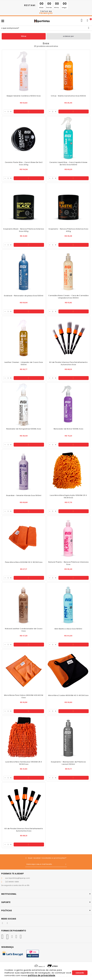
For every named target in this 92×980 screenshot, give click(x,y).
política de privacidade (42, 975)
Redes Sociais (9, 919)
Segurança (7, 947)
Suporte (46, 902)
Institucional (46, 894)
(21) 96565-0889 (12, 882)
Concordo (80, 973)
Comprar (28, 112)
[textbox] (46, 28)
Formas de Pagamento (14, 931)
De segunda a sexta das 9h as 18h (15, 885)
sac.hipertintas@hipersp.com (17, 878)
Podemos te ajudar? (13, 874)
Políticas (46, 910)
